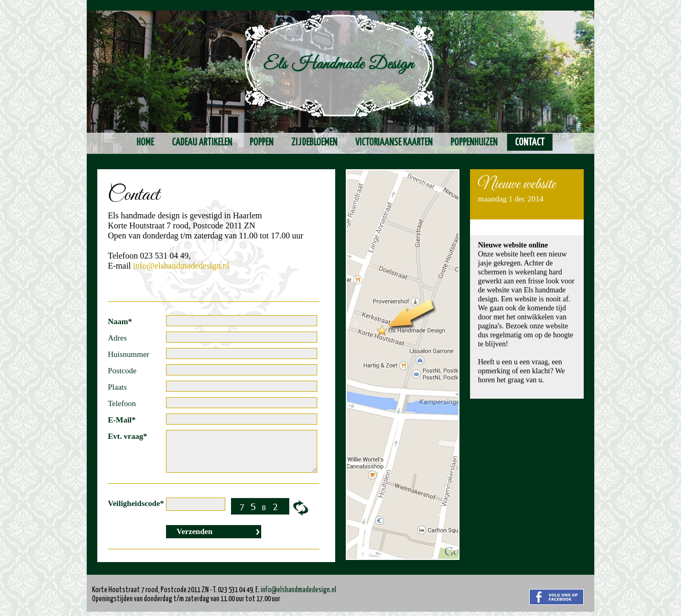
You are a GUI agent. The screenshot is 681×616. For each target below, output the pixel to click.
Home (145, 143)
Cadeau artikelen (202, 143)
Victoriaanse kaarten (394, 143)
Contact (530, 143)
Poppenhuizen (474, 143)
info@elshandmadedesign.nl (181, 266)
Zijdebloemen (314, 143)
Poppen (261, 143)
